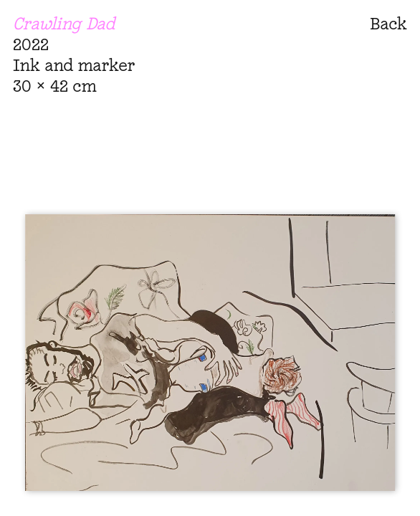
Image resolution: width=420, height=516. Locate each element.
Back (388, 23)
